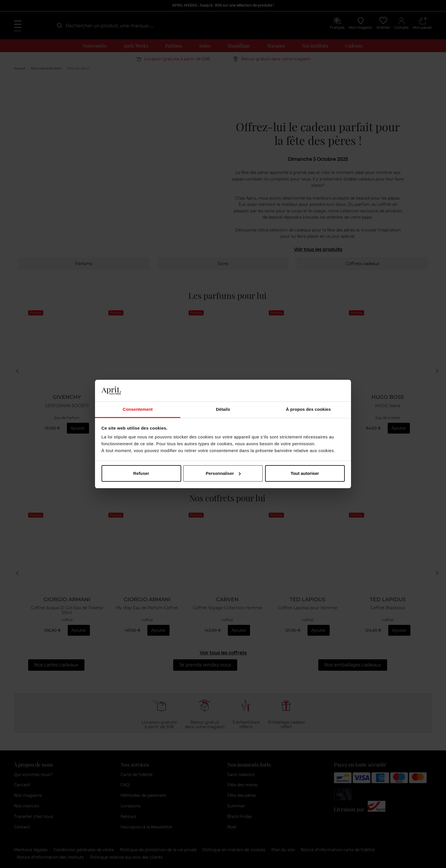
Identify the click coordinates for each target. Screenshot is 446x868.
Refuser (141, 473)
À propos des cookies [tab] (308, 409)
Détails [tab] (223, 409)
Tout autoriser (305, 473)
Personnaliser (223, 473)
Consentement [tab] (138, 409)
